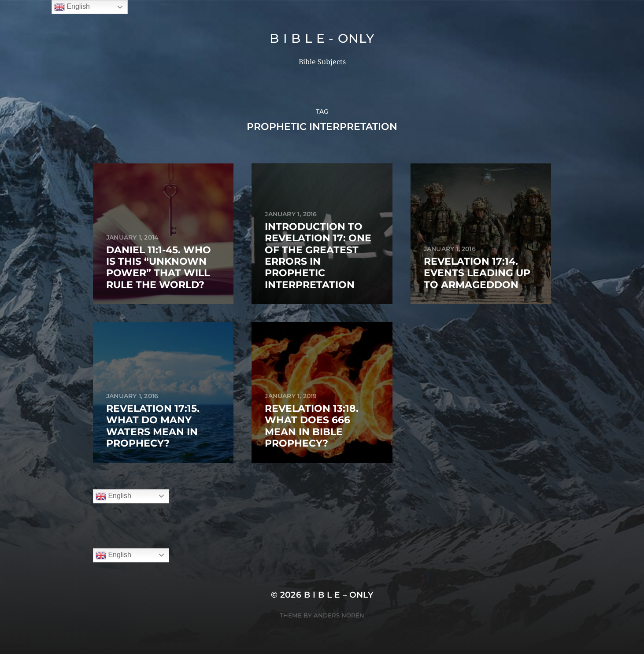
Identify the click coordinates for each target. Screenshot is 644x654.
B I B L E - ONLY (322, 38)
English (113, 496)
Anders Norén (339, 615)
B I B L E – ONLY (339, 595)
